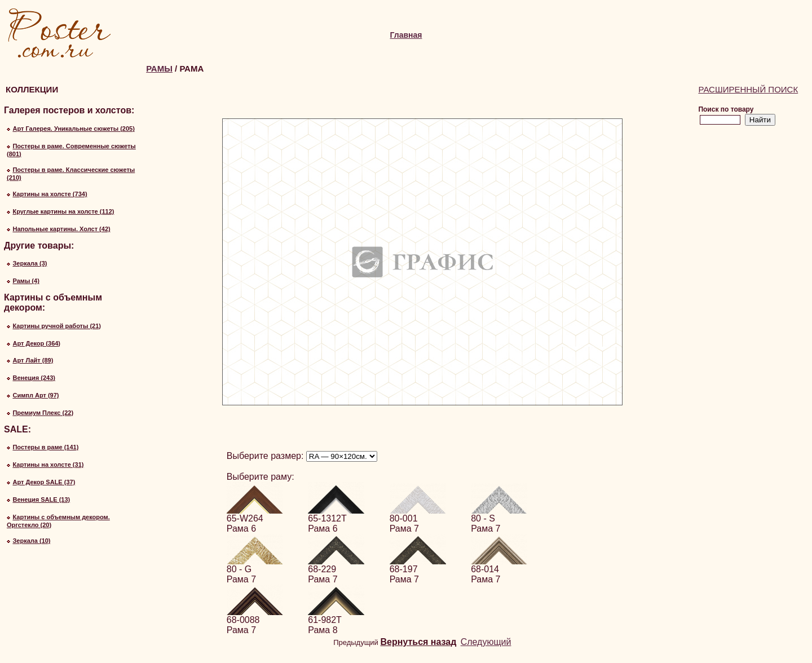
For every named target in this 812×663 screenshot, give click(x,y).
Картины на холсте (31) (48, 465)
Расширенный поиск (748, 89)
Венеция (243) (34, 378)
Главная (406, 35)
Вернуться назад (419, 642)
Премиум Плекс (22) (43, 413)
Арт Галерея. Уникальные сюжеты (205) (73, 129)
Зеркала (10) (31, 541)
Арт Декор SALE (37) (44, 482)
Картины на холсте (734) (50, 194)
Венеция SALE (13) (41, 500)
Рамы (159, 68)
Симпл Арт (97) (36, 395)
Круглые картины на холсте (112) (63, 211)
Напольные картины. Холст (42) (61, 229)
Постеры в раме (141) (45, 447)
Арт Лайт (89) (33, 360)
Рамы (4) (26, 281)
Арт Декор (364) (36, 343)
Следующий (486, 642)
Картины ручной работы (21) (57, 326)
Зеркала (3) (30, 263)
